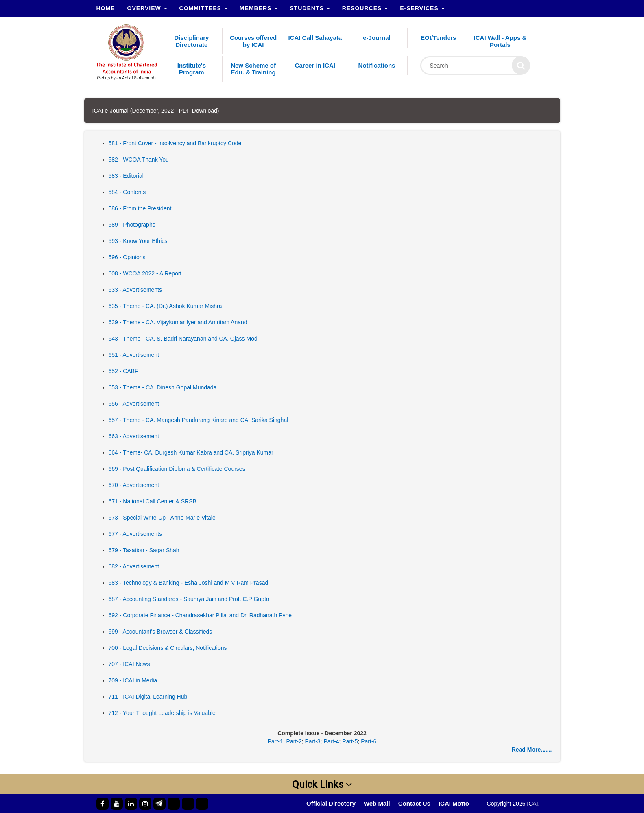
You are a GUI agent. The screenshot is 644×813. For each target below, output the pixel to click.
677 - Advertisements (135, 534)
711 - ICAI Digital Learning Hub (148, 697)
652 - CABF (123, 371)
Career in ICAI (315, 65)
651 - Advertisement (134, 355)
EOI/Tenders (438, 38)
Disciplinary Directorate (191, 41)
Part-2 (294, 741)
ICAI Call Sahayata (315, 38)
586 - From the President (140, 208)
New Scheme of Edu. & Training (253, 69)
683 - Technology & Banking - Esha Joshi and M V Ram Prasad (189, 583)
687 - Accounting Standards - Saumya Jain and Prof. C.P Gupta (189, 599)
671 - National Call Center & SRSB (153, 501)
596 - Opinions (127, 257)
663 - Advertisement (134, 436)
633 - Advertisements (135, 290)
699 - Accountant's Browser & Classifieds (160, 632)
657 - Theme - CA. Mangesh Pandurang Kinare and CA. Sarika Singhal (199, 420)
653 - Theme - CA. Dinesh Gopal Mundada (163, 387)
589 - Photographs (132, 225)
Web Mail (377, 803)
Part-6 (369, 741)
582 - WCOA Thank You (139, 160)
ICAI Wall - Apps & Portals (500, 41)
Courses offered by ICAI (253, 41)
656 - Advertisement (134, 404)
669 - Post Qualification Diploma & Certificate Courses (177, 469)
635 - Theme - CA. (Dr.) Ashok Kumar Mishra (165, 306)
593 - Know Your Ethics (138, 241)
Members (259, 8)
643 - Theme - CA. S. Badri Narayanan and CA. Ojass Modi (184, 339)
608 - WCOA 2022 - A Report (145, 273)
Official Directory (331, 803)
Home (106, 8)
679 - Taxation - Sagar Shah (144, 550)
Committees (203, 8)
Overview (147, 8)
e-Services (422, 8)
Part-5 (350, 741)
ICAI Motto (454, 803)
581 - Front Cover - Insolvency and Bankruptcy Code (175, 143)
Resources (365, 8)
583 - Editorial (126, 176)
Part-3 (312, 741)
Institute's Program (192, 69)
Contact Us (414, 803)
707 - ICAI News (129, 664)
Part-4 (331, 741)
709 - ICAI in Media (133, 680)
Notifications (377, 65)
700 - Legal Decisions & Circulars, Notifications (168, 648)
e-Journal (377, 38)
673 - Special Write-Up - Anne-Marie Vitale (162, 518)
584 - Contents (127, 192)
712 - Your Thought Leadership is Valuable (162, 713)
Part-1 (275, 741)
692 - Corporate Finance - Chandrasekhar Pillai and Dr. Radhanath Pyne (200, 615)
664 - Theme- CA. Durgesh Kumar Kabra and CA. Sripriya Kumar (191, 452)
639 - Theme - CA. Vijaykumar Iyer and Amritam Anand (178, 322)
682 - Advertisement (134, 566)
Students (310, 8)
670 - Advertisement (134, 485)
